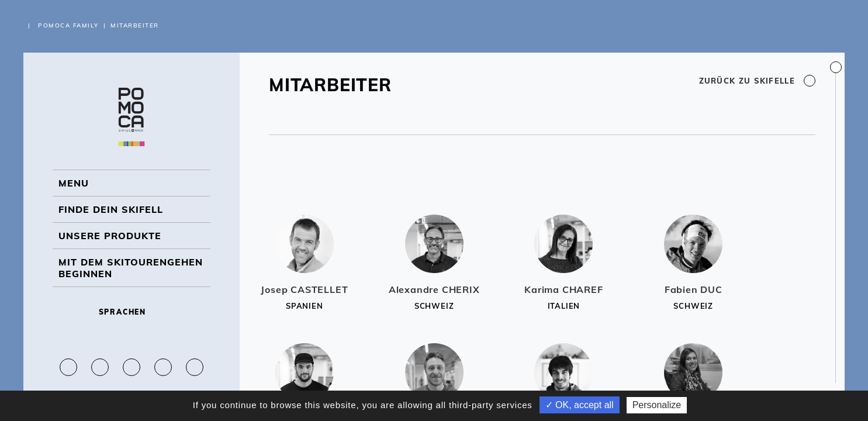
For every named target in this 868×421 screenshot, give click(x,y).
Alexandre (434, 289)
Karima (563, 289)
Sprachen (132, 312)
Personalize (657, 405)
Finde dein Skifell (111, 209)
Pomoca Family (68, 25)
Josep (304, 289)
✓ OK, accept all (580, 405)
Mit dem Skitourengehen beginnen (131, 268)
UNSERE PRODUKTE (110, 236)
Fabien (694, 289)
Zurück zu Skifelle (757, 81)
